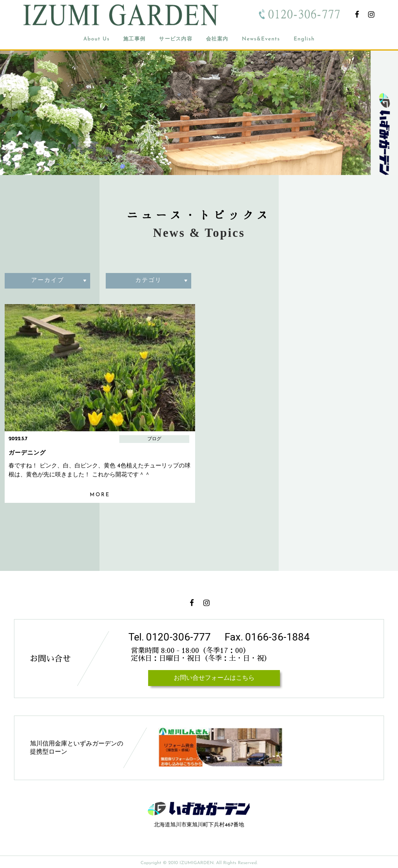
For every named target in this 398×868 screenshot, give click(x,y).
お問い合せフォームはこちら (214, 678)
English (304, 39)
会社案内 (217, 39)
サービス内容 (176, 39)
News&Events (261, 39)
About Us (96, 39)
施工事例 (134, 39)
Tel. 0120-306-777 (169, 637)
